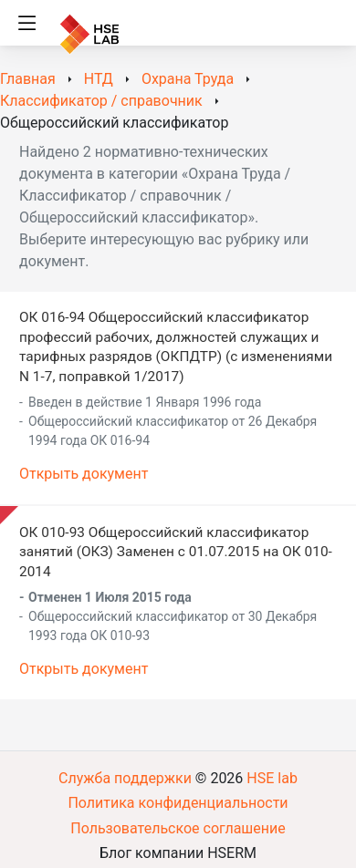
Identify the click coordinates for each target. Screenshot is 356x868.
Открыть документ (84, 474)
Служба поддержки (125, 778)
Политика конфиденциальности (178, 803)
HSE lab (272, 778)
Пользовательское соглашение (178, 828)
